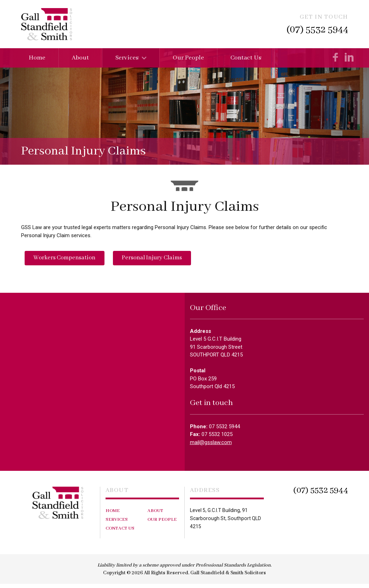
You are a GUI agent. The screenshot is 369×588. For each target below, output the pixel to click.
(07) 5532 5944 (317, 30)
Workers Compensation (68, 260)
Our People (188, 58)
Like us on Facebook (336, 57)
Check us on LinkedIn (349, 57)
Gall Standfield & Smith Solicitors (47, 24)
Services (127, 58)
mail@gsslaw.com (211, 446)
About (80, 58)
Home (37, 58)
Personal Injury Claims (161, 260)
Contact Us (246, 58)
